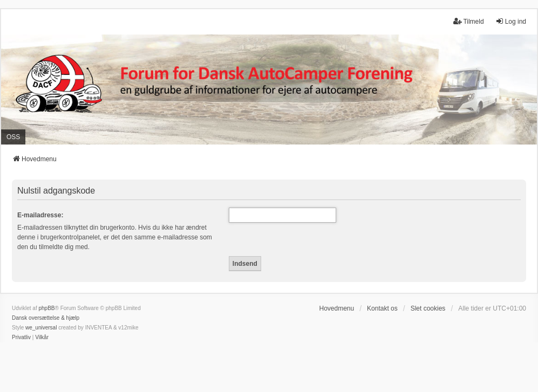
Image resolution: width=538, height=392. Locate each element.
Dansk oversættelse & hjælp (46, 318)
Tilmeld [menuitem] (468, 21)
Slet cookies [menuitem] (428, 308)
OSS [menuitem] (13, 137)
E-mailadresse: (40, 215)
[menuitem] (21, 338)
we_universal (41, 328)
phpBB (46, 308)
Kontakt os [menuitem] (382, 308)
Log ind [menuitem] (511, 21)
